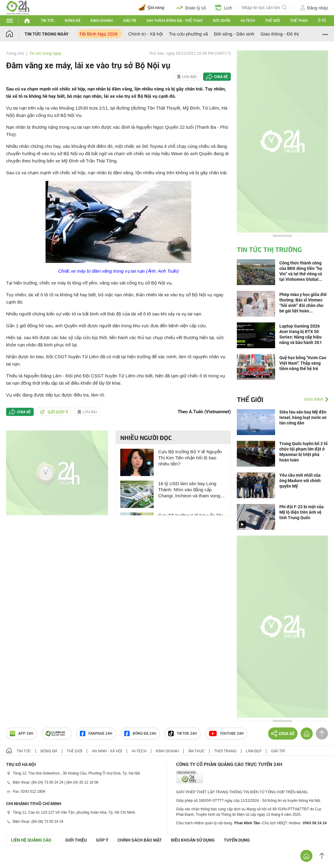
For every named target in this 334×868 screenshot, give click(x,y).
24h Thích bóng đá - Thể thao (174, 21)
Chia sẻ (221, 77)
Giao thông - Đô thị (280, 34)
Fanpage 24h (96, 734)
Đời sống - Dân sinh (234, 34)
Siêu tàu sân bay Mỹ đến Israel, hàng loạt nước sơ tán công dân (303, 417)
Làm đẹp (254, 751)
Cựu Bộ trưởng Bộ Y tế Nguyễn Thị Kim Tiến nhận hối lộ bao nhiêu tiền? (190, 458)
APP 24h (22, 734)
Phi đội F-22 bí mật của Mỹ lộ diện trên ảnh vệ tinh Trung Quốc (302, 512)
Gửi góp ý (54, 412)
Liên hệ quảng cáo (31, 840)
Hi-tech (248, 21)
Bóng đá (73, 21)
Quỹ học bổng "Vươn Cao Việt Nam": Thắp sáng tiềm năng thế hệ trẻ (303, 363)
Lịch (224, 8)
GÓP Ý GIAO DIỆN (18, 860)
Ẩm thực (197, 751)
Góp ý (102, 840)
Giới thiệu (76, 840)
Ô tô (322, 21)
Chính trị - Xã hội (145, 34)
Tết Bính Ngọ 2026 (98, 34)
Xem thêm (314, 399)
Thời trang (225, 751)
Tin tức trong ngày (47, 34)
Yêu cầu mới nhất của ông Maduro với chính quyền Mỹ (300, 481)
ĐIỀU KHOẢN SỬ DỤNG (193, 840)
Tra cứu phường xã (188, 34)
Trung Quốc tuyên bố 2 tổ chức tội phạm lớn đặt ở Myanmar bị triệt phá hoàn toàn (303, 452)
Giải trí (130, 21)
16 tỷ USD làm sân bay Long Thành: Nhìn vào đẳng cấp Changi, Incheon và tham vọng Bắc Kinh (189, 490)
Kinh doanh (102, 21)
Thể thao (299, 21)
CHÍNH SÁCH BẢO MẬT (140, 840)
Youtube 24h (226, 734)
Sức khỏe (222, 21)
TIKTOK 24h (183, 734)
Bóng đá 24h (140, 734)
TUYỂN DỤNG (237, 840)
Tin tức (48, 21)
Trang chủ (15, 53)
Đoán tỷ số (191, 8)
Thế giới (272, 21)
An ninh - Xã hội (107, 751)
